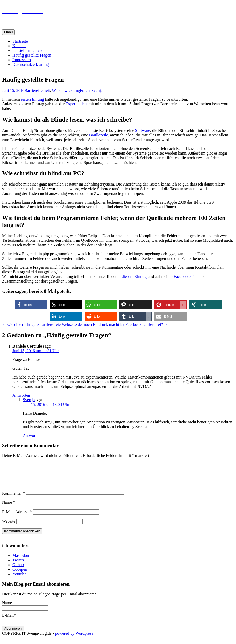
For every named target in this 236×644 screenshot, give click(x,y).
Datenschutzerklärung (31, 64)
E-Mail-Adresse (17, 518)
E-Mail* (25, 624)
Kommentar (13, 499)
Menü (8, 32)
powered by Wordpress (74, 639)
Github (18, 571)
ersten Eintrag (33, 99)
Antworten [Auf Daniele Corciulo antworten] (21, 395)
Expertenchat (77, 104)
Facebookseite (186, 276)
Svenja (97, 90)
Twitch (18, 566)
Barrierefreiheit (37, 90)
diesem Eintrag (134, 276)
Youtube (19, 580)
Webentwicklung (66, 90)
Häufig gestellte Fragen (32, 55)
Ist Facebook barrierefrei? (144, 324)
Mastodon (21, 562)
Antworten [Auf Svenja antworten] (32, 435)
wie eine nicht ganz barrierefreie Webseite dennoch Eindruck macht (61, 324)
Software (143, 130)
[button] (31, 305)
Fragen (86, 90)
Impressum (22, 60)
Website (9, 528)
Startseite (20, 41)
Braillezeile (98, 135)
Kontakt (19, 46)
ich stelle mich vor (28, 50)
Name (9, 508)
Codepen (20, 575)
